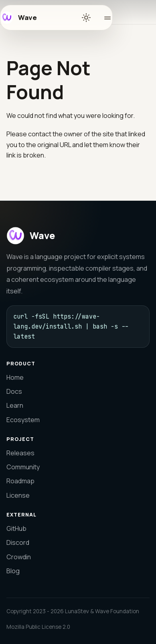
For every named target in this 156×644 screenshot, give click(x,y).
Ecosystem (23, 420)
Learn (15, 405)
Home (15, 377)
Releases (20, 453)
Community (23, 467)
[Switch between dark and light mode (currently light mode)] (86, 18)
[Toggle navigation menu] (104, 18)
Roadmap (20, 481)
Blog (13, 571)
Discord (18, 542)
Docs (14, 391)
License (18, 495)
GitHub (16, 528)
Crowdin (19, 557)
